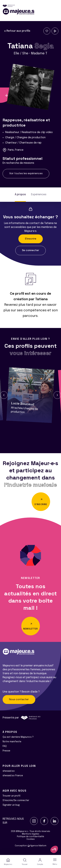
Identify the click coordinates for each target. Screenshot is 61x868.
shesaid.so (9, 771)
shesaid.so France (13, 776)
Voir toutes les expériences (26, 174)
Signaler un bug (11, 805)
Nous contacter (19, 700)
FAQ (5, 746)
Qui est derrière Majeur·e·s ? (18, 737)
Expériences (39, 195)
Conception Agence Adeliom (31, 846)
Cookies (31, 839)
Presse (6, 751)
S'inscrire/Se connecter (16, 800)
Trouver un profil (11, 796)
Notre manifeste (12, 742)
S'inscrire (31, 239)
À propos (20, 195)
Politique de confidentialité (30, 837)
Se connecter (30, 250)
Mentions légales (31, 834)
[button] (4, 395)
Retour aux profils (17, 31)
